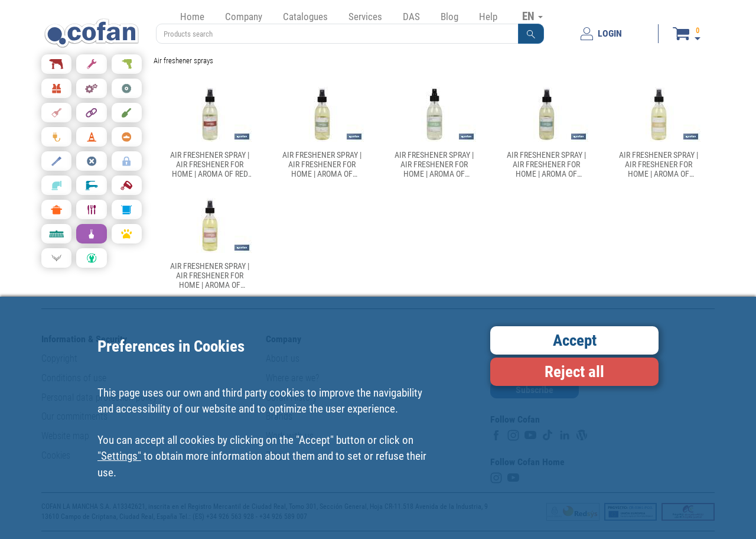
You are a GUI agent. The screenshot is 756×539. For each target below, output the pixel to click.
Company (244, 17)
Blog (449, 17)
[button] (531, 34)
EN (532, 16)
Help (488, 17)
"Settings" (119, 456)
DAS (411, 17)
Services (365, 17)
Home (192, 17)
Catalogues (305, 17)
